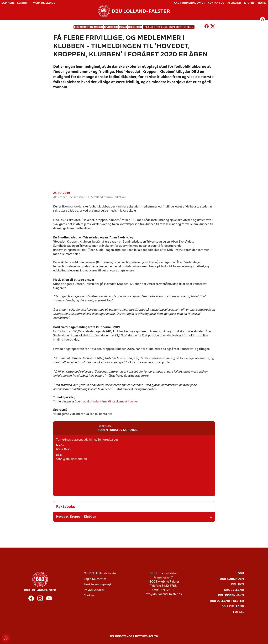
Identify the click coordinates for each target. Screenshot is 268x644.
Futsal (238, 612)
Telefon (60, 481)
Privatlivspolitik (95, 590)
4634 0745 (64, 485)
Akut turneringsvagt (189, 3)
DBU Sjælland (233, 607)
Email (59, 491)
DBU (241, 574)
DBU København (231, 596)
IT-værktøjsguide (42, 3)
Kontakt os (216, 3)
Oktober (135, 27)
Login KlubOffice (95, 579)
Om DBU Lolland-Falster (100, 574)
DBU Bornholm (232, 579)
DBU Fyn (238, 585)
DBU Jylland (234, 590)
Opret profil (255, 3)
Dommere (8, 3)
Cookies (89, 596)
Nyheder (111, 27)
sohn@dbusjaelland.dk (71, 495)
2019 (123, 27)
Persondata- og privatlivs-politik (134, 637)
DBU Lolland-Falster (88, 27)
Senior (22, 3)
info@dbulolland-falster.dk (163, 594)
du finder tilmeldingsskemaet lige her (113, 406)
